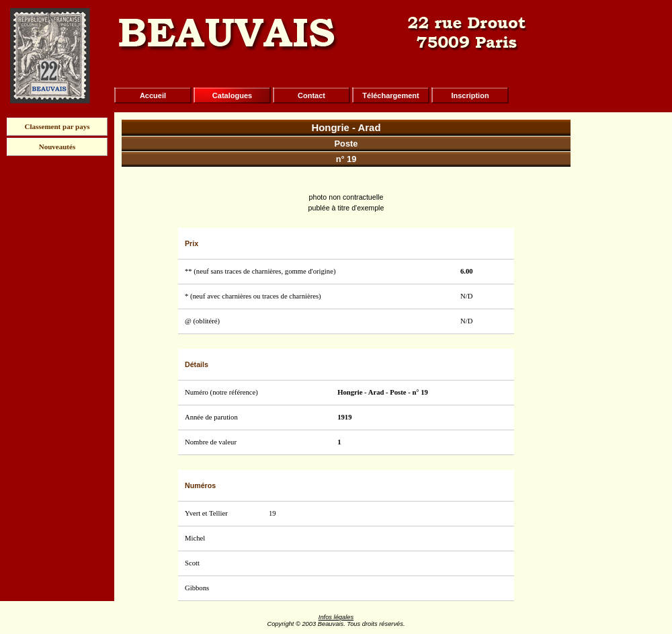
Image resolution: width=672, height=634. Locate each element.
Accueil (153, 95)
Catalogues (232, 95)
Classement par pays (57, 126)
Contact (311, 95)
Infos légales (336, 617)
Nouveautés (57, 147)
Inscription (470, 95)
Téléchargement (390, 95)
